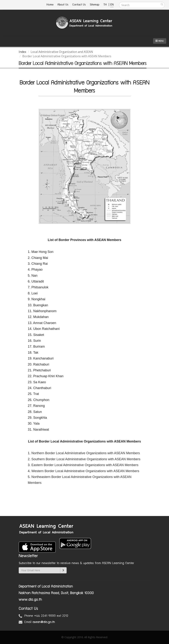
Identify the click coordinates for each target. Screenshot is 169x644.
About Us (63, 5)
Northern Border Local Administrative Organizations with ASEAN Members (86, 453)
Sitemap (95, 5)
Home (50, 5)
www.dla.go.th (30, 600)
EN (112, 5)
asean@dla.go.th (44, 622)
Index (22, 52)
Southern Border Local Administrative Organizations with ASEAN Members (86, 459)
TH (106, 5)
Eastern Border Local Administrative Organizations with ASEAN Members (85, 465)
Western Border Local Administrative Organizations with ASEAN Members (85, 471)
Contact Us (79, 5)
